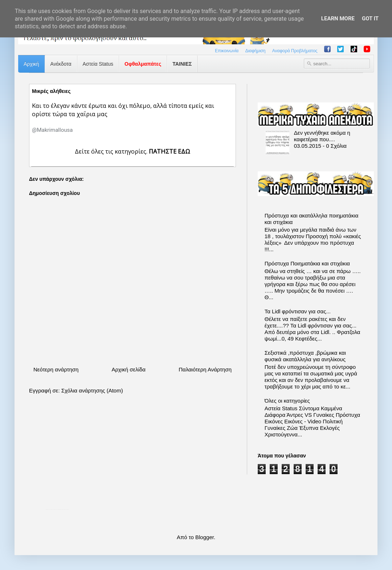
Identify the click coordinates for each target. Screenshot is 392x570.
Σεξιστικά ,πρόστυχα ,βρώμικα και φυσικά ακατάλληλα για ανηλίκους (305, 356)
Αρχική (31, 64)
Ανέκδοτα (61, 64)
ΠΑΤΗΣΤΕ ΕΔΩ (170, 151)
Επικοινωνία (227, 51)
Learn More (338, 19)
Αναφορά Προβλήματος (295, 51)
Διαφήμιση (256, 51)
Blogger (205, 537)
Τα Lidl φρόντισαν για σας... (298, 311)
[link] (52, 130)
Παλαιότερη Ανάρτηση (205, 369)
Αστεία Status (98, 64)
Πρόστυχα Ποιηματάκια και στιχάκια (307, 263)
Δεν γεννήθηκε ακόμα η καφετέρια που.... (322, 136)
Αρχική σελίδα (128, 369)
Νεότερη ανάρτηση (56, 369)
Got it (370, 19)
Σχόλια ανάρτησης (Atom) (92, 390)
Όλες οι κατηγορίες (287, 401)
